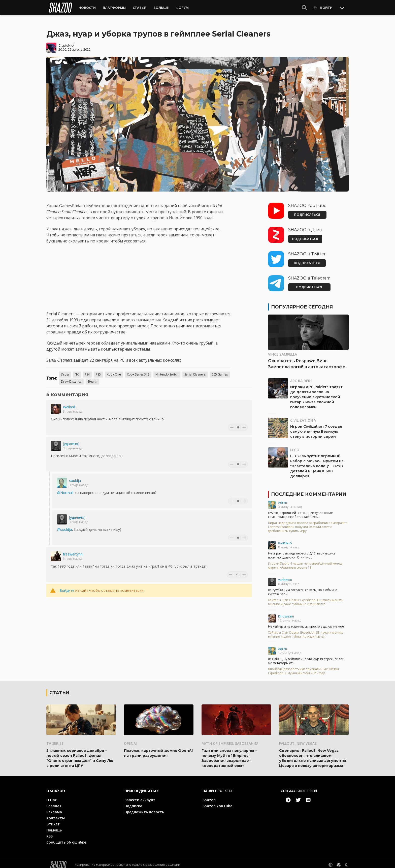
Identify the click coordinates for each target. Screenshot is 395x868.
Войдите (67, 586)
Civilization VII (304, 416)
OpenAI (130, 739)
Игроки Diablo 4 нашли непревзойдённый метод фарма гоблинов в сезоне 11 (305, 562)
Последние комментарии (309, 490)
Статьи (140, 8)
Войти (326, 8)
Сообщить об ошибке (66, 838)
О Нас (52, 796)
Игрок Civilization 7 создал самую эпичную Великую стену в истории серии (316, 427)
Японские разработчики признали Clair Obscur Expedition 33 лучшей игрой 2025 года (304, 667)
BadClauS (285, 539)
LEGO (295, 446)
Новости (87, 8)
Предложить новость (144, 808)
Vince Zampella (283, 350)
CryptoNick (66, 41)
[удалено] (71, 440)
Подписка (133, 802)
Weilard (69, 403)
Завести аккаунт (140, 796)
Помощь (54, 826)
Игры (65, 370)
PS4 (87, 370)
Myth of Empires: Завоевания (230, 739)
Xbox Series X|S (138, 370)
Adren (283, 499)
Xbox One (114, 370)
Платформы (114, 8)
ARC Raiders (301, 377)
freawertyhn (73, 550)
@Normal (65, 489)
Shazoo (209, 796)
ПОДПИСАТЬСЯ (307, 211)
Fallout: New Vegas (298, 739)
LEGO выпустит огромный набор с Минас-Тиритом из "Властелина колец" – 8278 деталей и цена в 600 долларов (317, 462)
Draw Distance (71, 377)
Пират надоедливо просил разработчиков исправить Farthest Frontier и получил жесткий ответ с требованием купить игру (308, 523)
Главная (54, 802)
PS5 (98, 370)
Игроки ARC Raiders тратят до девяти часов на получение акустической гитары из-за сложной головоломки (316, 393)
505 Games (220, 370)
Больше (161, 8)
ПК (77, 370)
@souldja (64, 525)
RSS (50, 832)
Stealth (92, 377)
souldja (75, 476)
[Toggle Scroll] (342, 8)
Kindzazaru (286, 612)
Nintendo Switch (167, 370)
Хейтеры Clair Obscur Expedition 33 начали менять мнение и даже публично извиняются (306, 598)
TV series (55, 739)
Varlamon (285, 576)
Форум (182, 8)
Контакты (56, 814)
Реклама (54, 808)
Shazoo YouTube (217, 802)
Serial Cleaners (195, 370)
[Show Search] (304, 8)
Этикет (53, 820)
